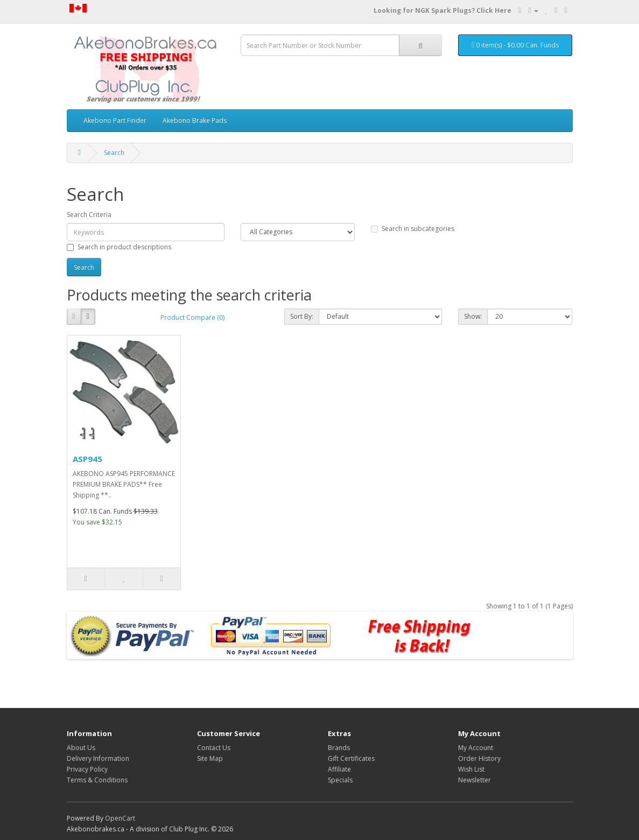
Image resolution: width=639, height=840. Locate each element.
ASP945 (87, 459)
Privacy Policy (87, 769)
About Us (81, 748)
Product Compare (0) (192, 317)
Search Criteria (89, 215)
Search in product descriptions (119, 247)
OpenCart (120, 818)
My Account (476, 748)
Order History (479, 758)
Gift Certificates (351, 758)
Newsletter (475, 780)
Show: (473, 316)
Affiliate (339, 769)
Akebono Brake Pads (195, 120)
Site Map (210, 758)
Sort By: (302, 316)
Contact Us (214, 748)
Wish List (471, 769)
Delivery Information (98, 758)
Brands (339, 748)
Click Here (494, 10)
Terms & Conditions (97, 780)
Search (114, 153)
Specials (340, 780)
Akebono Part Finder (115, 120)
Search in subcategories (413, 229)
